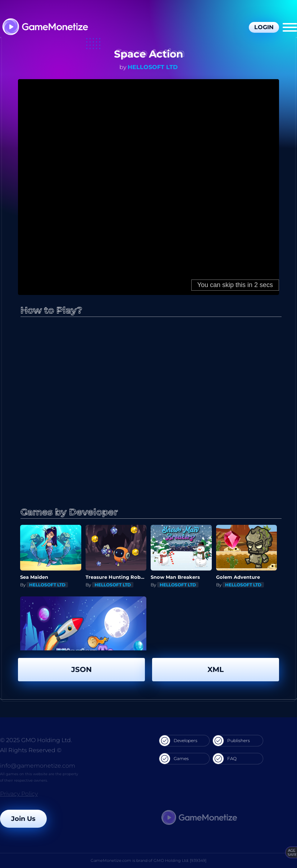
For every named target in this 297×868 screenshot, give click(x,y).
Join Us (23, 819)
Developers (178, 741)
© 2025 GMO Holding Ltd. (36, 740)
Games (174, 759)
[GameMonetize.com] (45, 28)
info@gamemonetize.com (38, 766)
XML (216, 669)
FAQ (225, 759)
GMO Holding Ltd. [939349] (180, 860)
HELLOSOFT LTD (153, 67)
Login (264, 27)
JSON (81, 669)
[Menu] (290, 27)
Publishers (231, 741)
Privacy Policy (19, 794)
